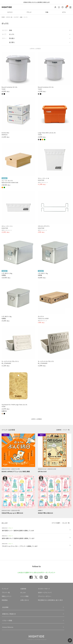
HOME (3, 17)
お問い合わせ (25, 600)
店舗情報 (59, 430)
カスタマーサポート (44, 589)
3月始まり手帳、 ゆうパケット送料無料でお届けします (36, 2)
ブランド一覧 (6, 592)
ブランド (29, 12)
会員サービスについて (45, 592)
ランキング (5, 589)
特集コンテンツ (7, 596)
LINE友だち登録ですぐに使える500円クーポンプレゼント (37, 572)
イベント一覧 (66, 430)
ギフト (64, 12)
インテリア (16, 17)
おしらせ (23, 592)
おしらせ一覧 (66, 523)
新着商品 (5, 600)
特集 (47, 12)
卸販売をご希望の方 (9, 614)
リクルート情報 (7, 620)
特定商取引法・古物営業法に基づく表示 (50, 600)
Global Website (8, 627)
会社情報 (5, 607)
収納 (21, 17)
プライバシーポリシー (45, 596)
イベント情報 (24, 596)
